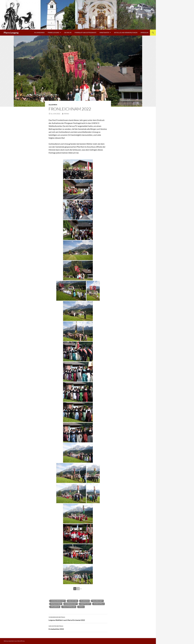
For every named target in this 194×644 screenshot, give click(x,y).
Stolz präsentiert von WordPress (14, 641)
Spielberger (55, 607)
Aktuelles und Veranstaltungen (126, 33)
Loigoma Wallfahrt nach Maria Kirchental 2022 (78, 618)
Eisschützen (73, 601)
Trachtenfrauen (69, 607)
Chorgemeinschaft (58, 601)
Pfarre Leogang (11, 33)
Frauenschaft (98, 601)
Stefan (66, 114)
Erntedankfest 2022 (78, 627)
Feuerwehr (85, 601)
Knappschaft (85, 604)
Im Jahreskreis (39, 33)
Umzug (81, 607)
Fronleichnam (56, 604)
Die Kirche (68, 33)
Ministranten (104, 33)
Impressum (144, 33)
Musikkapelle (99, 604)
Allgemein (53, 105)
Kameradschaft (71, 604)
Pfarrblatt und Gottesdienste (85, 33)
